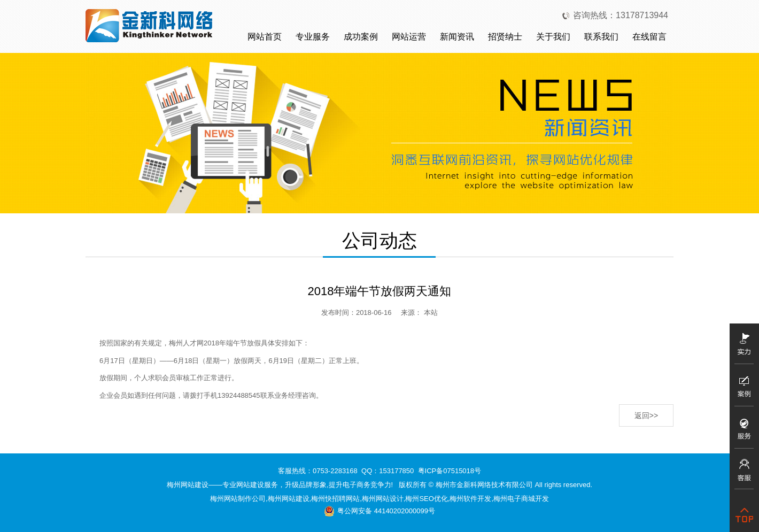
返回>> (646, 415)
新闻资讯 (457, 37)
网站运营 (409, 37)
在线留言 (649, 37)
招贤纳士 (505, 37)
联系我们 (601, 37)
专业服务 (313, 37)
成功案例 (361, 37)
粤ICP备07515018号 (450, 471)
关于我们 (553, 37)
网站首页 (265, 37)
